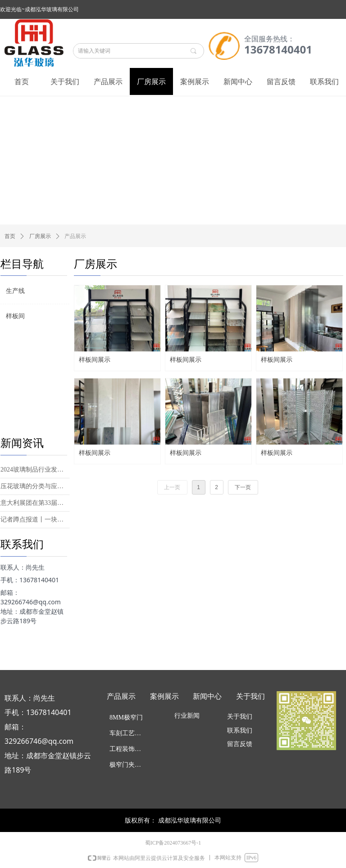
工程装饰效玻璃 (129, 749)
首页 (10, 236)
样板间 (15, 316)
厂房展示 (40, 236)
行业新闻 (187, 716)
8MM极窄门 (126, 717)
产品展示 (75, 236)
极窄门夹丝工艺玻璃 (129, 765)
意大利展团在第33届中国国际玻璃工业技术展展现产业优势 (35, 503)
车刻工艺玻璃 (128, 733)
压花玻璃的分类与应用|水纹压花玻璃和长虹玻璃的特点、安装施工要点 (35, 486)
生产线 (15, 291)
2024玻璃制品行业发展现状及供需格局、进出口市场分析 (35, 470)
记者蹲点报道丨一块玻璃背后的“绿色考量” (35, 519)
